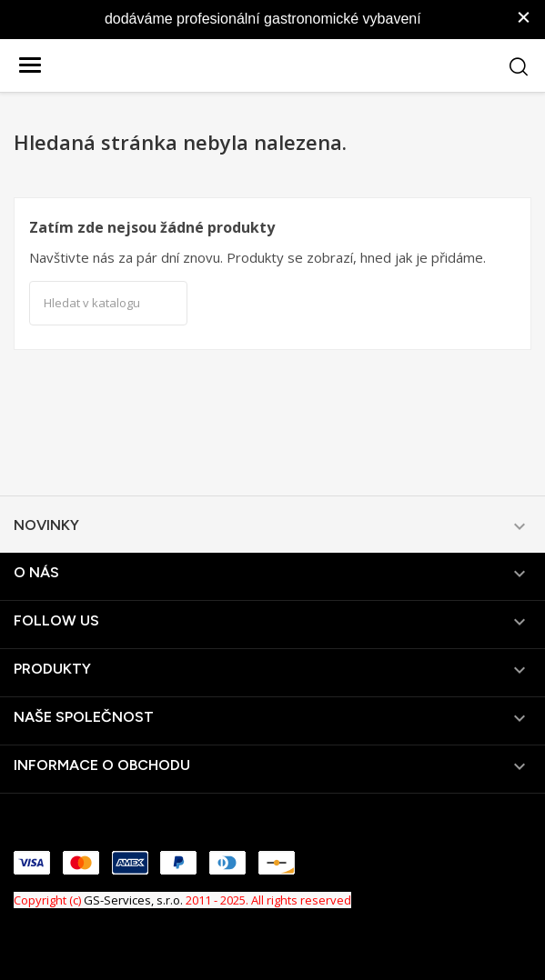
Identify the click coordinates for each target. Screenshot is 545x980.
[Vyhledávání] (108, 304)
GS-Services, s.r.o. (133, 900)
